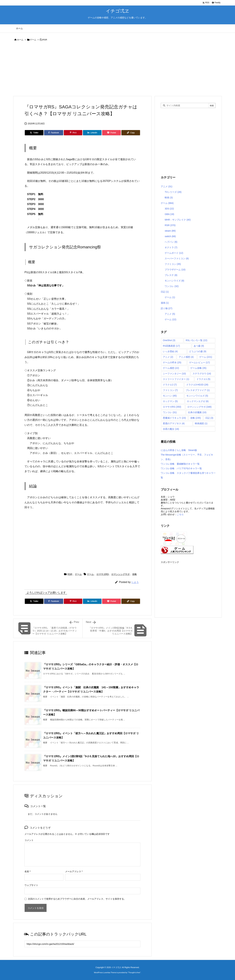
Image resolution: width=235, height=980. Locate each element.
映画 (169, 198)
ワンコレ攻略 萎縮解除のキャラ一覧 (180, 464)
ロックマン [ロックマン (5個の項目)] (170, 401)
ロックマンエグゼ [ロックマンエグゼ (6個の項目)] (198, 401)
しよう (135, 582)
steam (170, 231)
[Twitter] (34, 133)
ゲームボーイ (174, 253)
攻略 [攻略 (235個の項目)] (196, 418)
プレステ (171, 275)
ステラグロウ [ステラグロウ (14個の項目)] (202, 374)
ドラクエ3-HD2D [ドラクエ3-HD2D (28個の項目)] (197, 385)
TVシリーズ (173, 192)
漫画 (165, 303)
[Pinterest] (73, 133)
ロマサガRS (103, 574)
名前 (27, 871)
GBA (169, 214)
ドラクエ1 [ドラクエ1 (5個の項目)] (203, 379)
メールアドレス (74, 871)
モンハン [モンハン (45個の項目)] (170, 396)
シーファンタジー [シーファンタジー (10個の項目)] (174, 374)
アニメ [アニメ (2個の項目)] (168, 357)
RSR (45, 40)
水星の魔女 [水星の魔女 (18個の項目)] (171, 429)
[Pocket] (111, 133)
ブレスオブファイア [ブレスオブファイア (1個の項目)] (198, 390)
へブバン (171, 242)
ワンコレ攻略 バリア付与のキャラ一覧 (181, 468)
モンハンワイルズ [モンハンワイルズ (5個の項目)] (197, 396)
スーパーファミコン (177, 258)
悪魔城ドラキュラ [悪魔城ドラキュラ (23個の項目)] (174, 418)
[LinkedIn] (92, 133)
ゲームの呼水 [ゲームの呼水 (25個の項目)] (172, 362)
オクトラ (171, 247)
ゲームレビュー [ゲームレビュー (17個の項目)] (200, 362)
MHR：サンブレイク (178, 220)
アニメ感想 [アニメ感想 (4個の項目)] (186, 357)
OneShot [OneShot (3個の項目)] (169, 340)
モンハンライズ (174, 281)
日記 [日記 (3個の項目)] (209, 418)
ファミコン (173, 264)
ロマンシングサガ (120, 574)
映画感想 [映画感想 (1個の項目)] (201, 423)
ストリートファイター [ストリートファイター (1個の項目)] (176, 379)
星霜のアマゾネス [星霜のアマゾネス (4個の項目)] (174, 423)
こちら (180, 514)
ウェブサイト (31, 885)
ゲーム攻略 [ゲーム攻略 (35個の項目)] (198, 368)
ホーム (20, 40)
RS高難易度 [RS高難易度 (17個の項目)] (171, 346)
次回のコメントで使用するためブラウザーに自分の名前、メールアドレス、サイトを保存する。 (77, 899)
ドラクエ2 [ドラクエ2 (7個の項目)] (170, 385)
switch (170, 236)
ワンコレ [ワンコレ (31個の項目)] (170, 412)
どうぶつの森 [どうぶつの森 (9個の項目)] (198, 351)
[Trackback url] (82, 944)
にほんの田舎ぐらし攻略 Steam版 (179, 450)
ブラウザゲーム (175, 270)
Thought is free (134, 973)
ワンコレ (172, 286)
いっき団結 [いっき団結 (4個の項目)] (170, 351)
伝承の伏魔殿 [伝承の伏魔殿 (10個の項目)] (197, 412)
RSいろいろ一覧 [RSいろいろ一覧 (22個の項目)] (196, 340)
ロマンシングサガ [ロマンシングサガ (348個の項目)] (200, 407)
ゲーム (33, 40)
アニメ (167, 186)
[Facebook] (54, 133)
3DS (169, 209)
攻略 (134, 574)
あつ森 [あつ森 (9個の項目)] (199, 346)
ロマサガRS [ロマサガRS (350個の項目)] (172, 407)
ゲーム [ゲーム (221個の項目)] (206, 357)
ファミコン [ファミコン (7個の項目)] (170, 390)
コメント (29, 840)
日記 (165, 292)
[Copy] (131, 133)
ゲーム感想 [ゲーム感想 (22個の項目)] (171, 368)
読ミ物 (167, 308)
